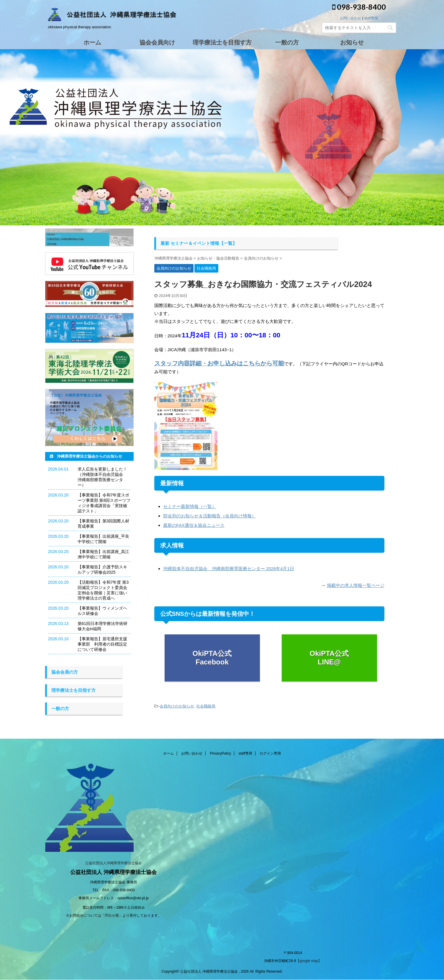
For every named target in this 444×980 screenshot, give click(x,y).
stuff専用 (371, 18)
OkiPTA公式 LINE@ (329, 658)
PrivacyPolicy (221, 754)
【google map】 (309, 961)
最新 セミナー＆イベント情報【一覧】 (199, 243)
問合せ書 (112, 916)
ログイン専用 (270, 754)
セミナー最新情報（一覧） (190, 506)
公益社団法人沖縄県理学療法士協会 (114, 863)
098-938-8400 (359, 7)
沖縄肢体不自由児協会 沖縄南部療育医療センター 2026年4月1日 (229, 569)
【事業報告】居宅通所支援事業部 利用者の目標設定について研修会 (102, 644)
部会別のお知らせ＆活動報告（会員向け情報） (210, 516)
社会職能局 (206, 706)
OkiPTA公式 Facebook (212, 658)
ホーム (168, 754)
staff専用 (245, 754)
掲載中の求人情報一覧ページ (356, 585)
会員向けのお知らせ (177, 706)
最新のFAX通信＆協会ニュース (194, 525)
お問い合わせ (350, 18)
